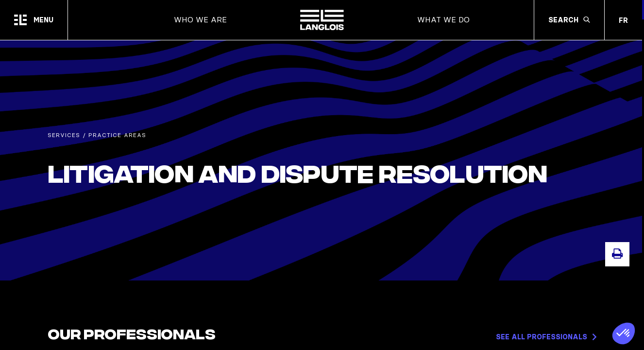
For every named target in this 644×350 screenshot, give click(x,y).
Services (64, 137)
